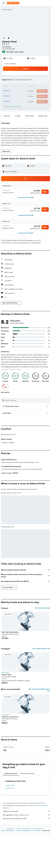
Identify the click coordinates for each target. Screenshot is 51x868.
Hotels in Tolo (10, 821)
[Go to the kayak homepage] (13, 3)
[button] (3, 3)
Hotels (18, 862)
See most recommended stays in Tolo (39, 723)
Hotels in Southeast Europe (24, 863)
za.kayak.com (10, 862)
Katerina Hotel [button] (6, 708)
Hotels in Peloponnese (8, 863)
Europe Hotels (26, 862)
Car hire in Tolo (10, 818)
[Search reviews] (27, 400)
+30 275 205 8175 (8, 49)
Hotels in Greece (37, 862)
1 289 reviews (19, 52)
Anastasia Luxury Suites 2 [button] (10, 750)
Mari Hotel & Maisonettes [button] (10, 665)
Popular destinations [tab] (28, 807)
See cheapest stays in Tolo (41, 682)
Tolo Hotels (37, 863)
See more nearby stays (43, 641)
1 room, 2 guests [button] (10, 63)
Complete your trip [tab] (11, 807)
